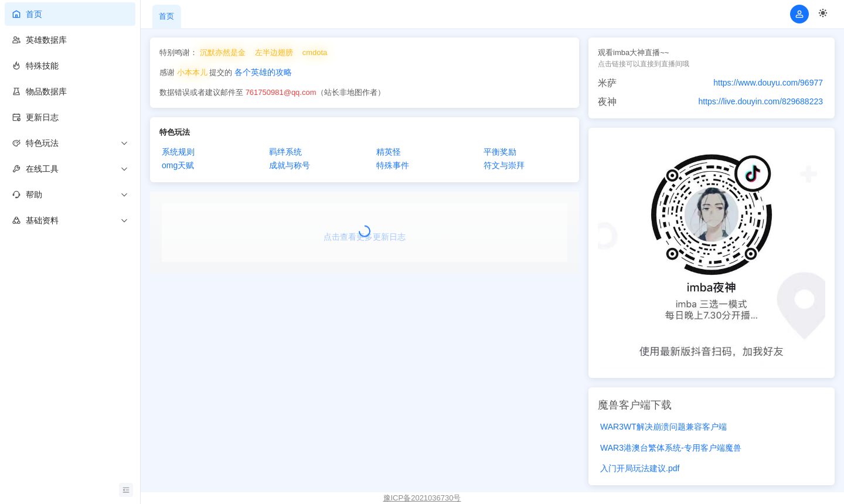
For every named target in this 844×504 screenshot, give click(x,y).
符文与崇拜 (504, 165)
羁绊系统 (285, 152)
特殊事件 (393, 165)
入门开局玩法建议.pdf (640, 468)
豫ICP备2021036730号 (422, 498)
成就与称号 (290, 165)
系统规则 (178, 152)
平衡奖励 (500, 152)
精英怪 (389, 152)
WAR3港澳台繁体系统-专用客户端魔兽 (671, 448)
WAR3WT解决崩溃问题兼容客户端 (663, 427)
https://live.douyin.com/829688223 (761, 101)
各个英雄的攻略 (263, 72)
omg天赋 (178, 165)
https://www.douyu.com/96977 (768, 83)
